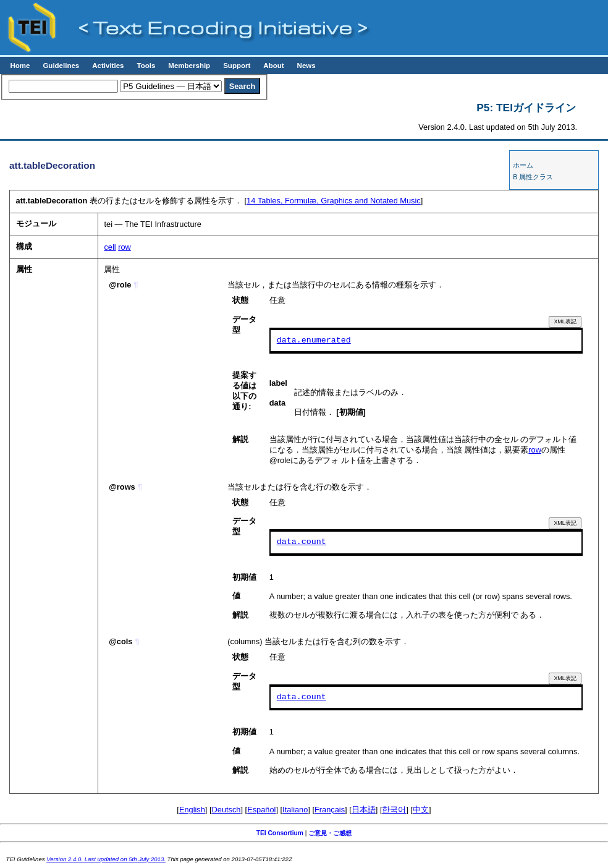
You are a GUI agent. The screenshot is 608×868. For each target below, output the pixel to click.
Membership (189, 66)
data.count (302, 542)
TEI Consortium (280, 833)
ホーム (523, 165)
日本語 (364, 810)
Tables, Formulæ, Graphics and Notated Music (334, 201)
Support (237, 66)
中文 (421, 810)
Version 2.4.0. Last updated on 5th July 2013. (106, 859)
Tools (146, 66)
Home (20, 66)
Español (261, 810)
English (192, 810)
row (125, 247)
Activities (108, 66)
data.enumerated (314, 341)
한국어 (394, 810)
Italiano (295, 810)
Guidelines (61, 66)
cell (110, 247)
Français (330, 810)
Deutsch (226, 810)
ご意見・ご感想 (330, 833)
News (306, 66)
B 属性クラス (533, 177)
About (273, 66)
